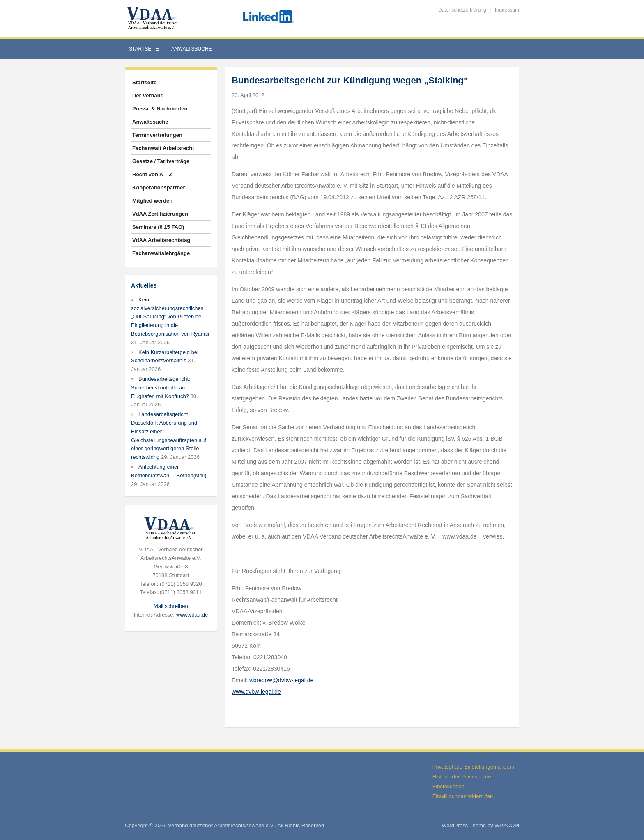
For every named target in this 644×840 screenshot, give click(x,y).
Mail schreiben (171, 606)
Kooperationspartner (159, 188)
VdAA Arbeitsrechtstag (161, 240)
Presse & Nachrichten (160, 109)
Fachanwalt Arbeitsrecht (163, 148)
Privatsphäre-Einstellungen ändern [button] (473, 767)
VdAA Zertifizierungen (160, 214)
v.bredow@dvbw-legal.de (281, 680)
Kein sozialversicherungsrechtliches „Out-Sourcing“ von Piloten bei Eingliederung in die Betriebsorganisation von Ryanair (170, 317)
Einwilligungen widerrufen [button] (463, 796)
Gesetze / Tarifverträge (161, 161)
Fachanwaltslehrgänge (161, 253)
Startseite (144, 49)
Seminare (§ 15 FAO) (158, 227)
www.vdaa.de (192, 615)
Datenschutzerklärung (462, 10)
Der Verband (148, 96)
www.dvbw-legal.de (256, 692)
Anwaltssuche (192, 49)
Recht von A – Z (152, 174)
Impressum (507, 10)
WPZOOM (507, 825)
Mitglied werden (152, 201)
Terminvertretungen (157, 135)
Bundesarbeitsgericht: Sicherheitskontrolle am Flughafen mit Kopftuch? (161, 388)
